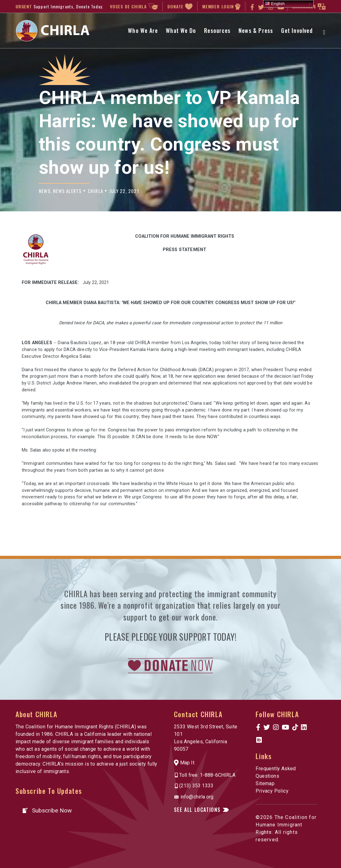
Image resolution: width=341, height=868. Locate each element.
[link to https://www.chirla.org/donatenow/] (170, 688)
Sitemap (265, 783)
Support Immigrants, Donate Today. (69, 6)
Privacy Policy (272, 791)
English (275, 4)
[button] (47, 810)
